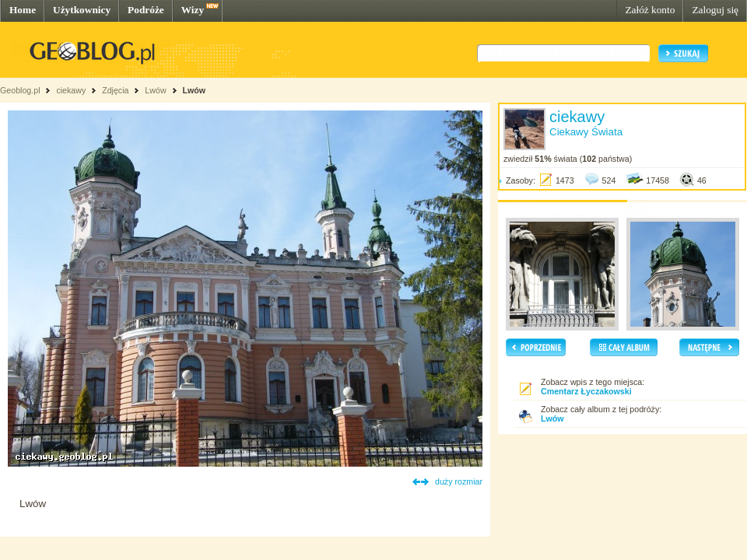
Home (23, 10)
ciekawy (71, 90)
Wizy (193, 10)
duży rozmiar (459, 481)
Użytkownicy (82, 10)
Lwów (155, 90)
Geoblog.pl (20, 90)
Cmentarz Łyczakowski (586, 391)
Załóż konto (650, 10)
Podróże (146, 10)
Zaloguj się (715, 10)
